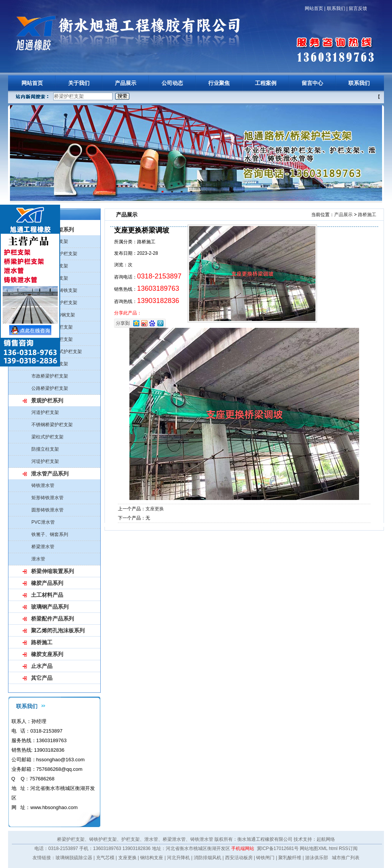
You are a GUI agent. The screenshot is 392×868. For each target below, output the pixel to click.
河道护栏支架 (45, 412)
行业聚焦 (219, 83)
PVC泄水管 (43, 522)
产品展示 (126, 83)
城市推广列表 (346, 858)
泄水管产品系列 (50, 474)
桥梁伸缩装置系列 (52, 571)
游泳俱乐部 (317, 858)
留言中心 (312, 83)
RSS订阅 (348, 848)
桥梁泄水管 (43, 547)
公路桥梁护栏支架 (50, 388)
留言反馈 (358, 8)
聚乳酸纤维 (290, 858)
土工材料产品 (47, 595)
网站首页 (314, 8)
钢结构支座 (152, 858)
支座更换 (155, 509)
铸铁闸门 (265, 858)
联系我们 (336, 8)
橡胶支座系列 (47, 654)
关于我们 (79, 83)
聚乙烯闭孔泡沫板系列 (58, 630)
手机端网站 (243, 848)
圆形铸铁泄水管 (47, 510)
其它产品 (42, 678)
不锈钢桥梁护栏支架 (52, 425)
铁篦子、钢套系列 (50, 534)
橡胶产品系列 (47, 583)
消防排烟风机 (207, 858)
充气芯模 (105, 858)
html (333, 848)
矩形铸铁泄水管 (47, 498)
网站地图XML (314, 848)
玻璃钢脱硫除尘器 (74, 858)
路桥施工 (42, 642)
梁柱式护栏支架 (47, 437)
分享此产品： (128, 313)
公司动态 (172, 83)
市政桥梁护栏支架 (50, 376)
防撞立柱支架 (45, 449)
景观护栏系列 (47, 401)
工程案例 (266, 83)
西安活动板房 (239, 858)
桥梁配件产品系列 (52, 619)
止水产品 (42, 666)
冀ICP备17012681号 (278, 848)
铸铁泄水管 (43, 485)
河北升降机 (178, 858)
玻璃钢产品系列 (50, 607)
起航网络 (326, 839)
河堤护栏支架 (45, 461)
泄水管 (38, 559)
